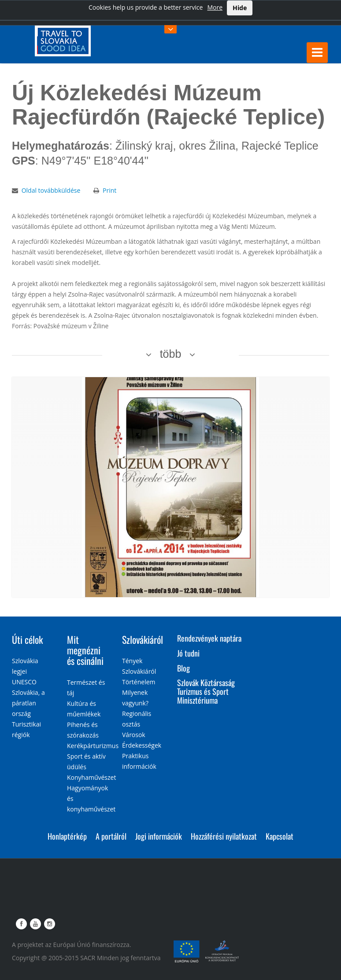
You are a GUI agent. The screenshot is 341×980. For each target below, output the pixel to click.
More (215, 7)
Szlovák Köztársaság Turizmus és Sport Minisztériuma (206, 691)
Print (109, 190)
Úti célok (27, 639)
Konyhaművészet (91, 777)
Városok (134, 735)
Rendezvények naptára (209, 638)
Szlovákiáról (143, 639)
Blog (183, 668)
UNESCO (24, 682)
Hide (240, 8)
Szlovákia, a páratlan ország (28, 703)
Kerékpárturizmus (93, 746)
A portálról (111, 836)
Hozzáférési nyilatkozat (224, 836)
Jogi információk (159, 836)
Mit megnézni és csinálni (85, 650)
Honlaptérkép (67, 836)
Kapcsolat (280, 836)
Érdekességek (142, 745)
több (171, 354)
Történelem (139, 682)
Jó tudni (188, 653)
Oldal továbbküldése (51, 190)
